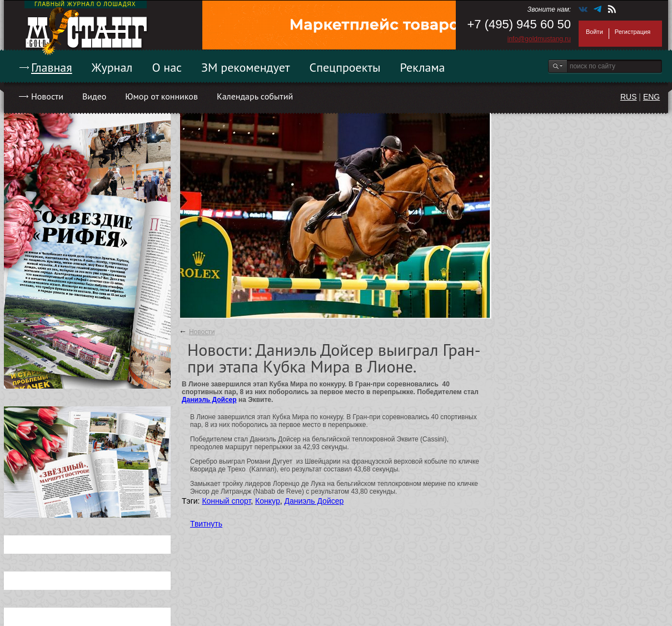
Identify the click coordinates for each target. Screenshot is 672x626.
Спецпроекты (345, 67)
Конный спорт (226, 501)
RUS (629, 97)
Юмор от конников (161, 96)
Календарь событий (255, 96)
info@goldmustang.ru (539, 39)
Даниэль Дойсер (209, 400)
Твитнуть (206, 524)
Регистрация (633, 32)
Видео (94, 96)
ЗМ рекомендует (246, 67)
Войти (594, 32)
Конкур (268, 501)
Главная (52, 67)
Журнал (112, 67)
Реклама (423, 67)
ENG (651, 97)
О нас (167, 67)
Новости (47, 96)
